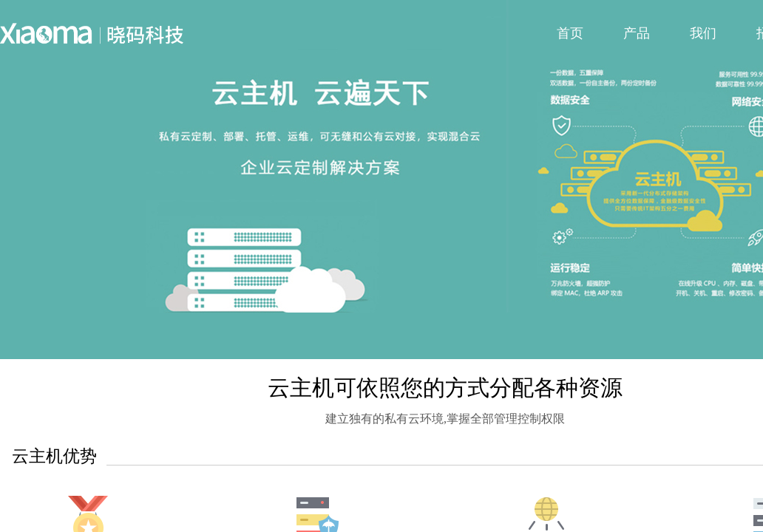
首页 (570, 33)
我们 (703, 33)
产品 (637, 33)
